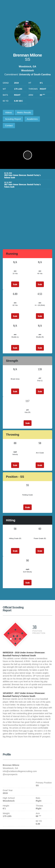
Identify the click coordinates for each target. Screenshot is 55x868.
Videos (9, 112)
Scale (15, 284)
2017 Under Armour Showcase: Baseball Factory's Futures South (25, 185)
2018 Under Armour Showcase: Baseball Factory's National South (25, 175)
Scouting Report (13, 119)
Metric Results (24, 112)
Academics (32, 119)
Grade (40, 465)
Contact (9, 125)
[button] (28, 155)
